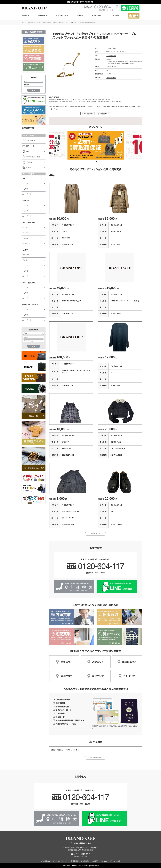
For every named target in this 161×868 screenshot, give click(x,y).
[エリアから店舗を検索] (34, 81)
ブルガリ (25, 260)
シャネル (25, 189)
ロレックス (26, 227)
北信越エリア (129, 662)
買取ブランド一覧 (62, 16)
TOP (23, 22)
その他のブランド (111, 48)
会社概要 (95, 861)
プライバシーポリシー (64, 861)
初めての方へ (42, 16)
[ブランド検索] (34, 337)
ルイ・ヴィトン (27, 194)
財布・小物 (25, 200)
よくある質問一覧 (96, 758)
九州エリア (129, 676)
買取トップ (25, 16)
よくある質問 (115, 16)
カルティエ (26, 255)
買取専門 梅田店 (111, 77)
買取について (97, 16)
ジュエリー (26, 250)
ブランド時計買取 (28, 222)
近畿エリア (98, 662)
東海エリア (67, 676)
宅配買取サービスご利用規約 (81, 861)
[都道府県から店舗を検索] (34, 85)
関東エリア (67, 662)
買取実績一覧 (96, 534)
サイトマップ (104, 861)
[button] (94, 162)
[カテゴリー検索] (34, 333)
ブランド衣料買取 (28, 283)
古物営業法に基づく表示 (48, 861)
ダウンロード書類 (115, 861)
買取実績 (30, 22)
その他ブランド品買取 (30, 304)
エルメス (25, 183)
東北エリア (98, 676)
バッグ (24, 178)
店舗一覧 (80, 16)
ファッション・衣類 (111, 55)
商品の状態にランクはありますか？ (65, 750)
